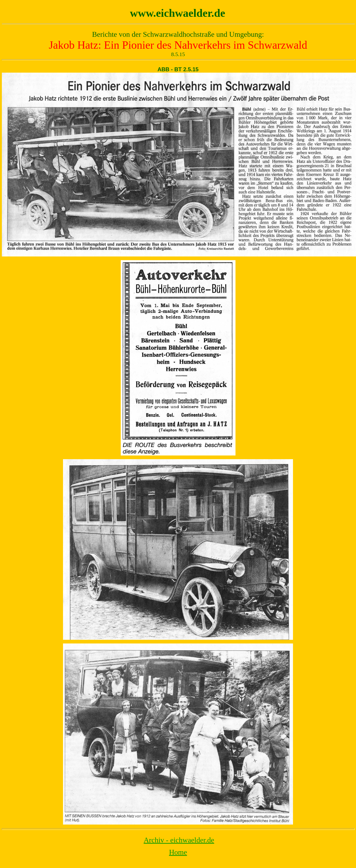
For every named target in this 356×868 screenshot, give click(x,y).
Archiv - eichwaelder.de (179, 840)
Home (178, 852)
